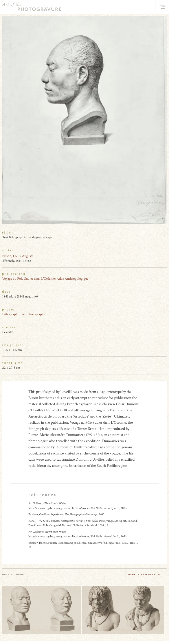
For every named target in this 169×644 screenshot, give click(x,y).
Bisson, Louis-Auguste (18, 256)
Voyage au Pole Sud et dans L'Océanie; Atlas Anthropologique (45, 279)
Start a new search (146, 574)
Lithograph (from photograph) (23, 314)
